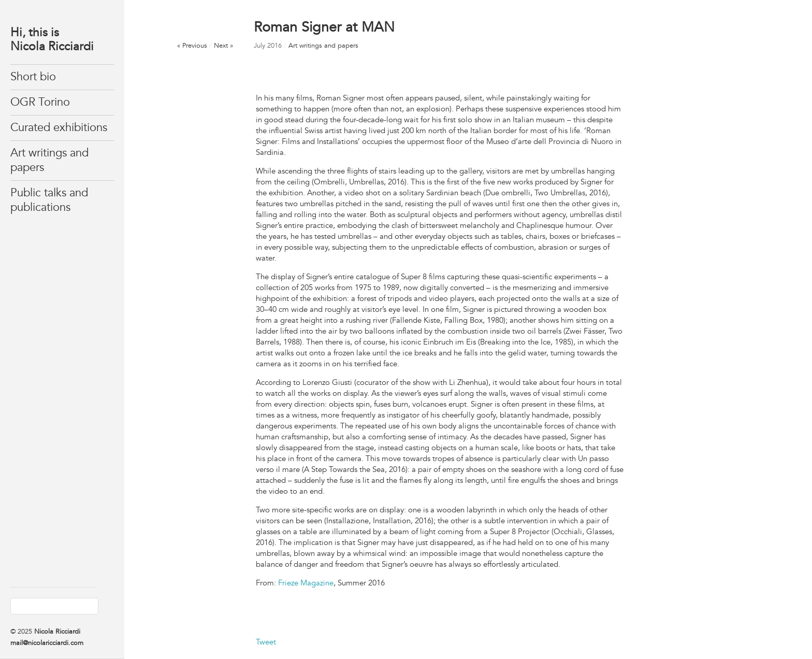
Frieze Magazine (306, 583)
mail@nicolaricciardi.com (47, 643)
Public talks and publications (49, 200)
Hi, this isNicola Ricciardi (52, 40)
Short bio (33, 77)
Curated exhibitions (59, 128)
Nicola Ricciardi (57, 632)
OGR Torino (40, 102)
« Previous (192, 46)
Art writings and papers (323, 46)
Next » (223, 46)
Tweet (266, 642)
